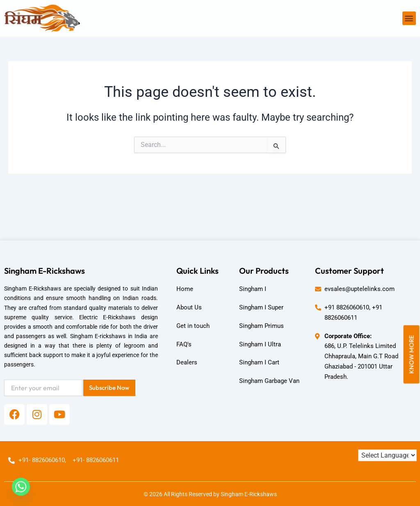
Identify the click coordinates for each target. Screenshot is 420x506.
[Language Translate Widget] (387, 455)
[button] (409, 18)
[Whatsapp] (21, 487)
